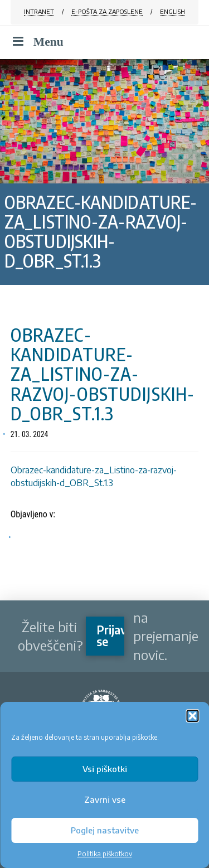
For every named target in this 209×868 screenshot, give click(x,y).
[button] (192, 716)
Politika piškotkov (105, 854)
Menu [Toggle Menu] (37, 42)
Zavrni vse (105, 799)
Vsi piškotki (105, 769)
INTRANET (39, 11)
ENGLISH (172, 11)
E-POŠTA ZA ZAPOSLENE (107, 11)
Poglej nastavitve (105, 830)
